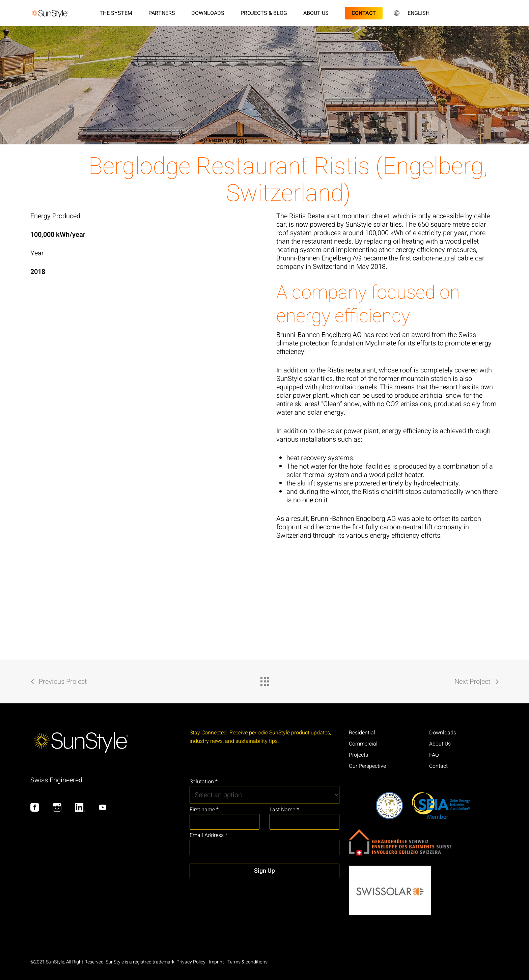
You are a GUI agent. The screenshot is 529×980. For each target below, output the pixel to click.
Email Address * (208, 835)
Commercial (363, 744)
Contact (438, 766)
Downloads (443, 733)
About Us (440, 744)
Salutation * (204, 782)
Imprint (216, 962)
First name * (204, 810)
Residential (362, 733)
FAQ (434, 755)
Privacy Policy (191, 962)
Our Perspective (367, 766)
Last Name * (284, 810)
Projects (358, 755)
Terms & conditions (247, 962)
